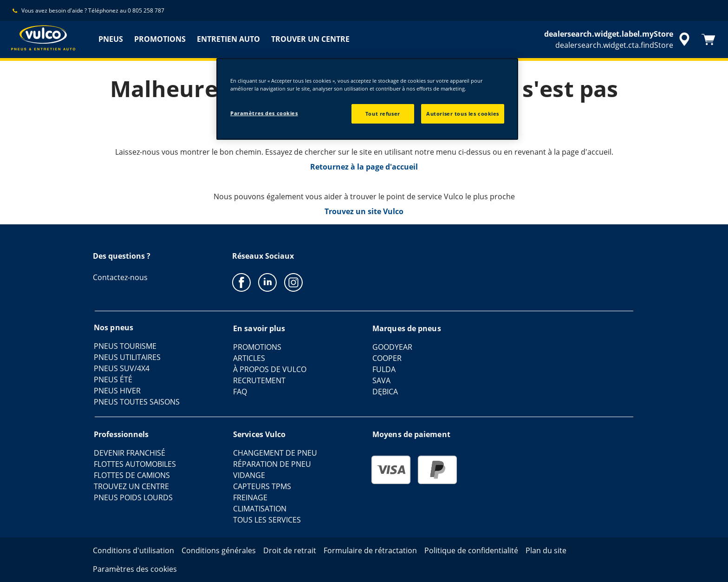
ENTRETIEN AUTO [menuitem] (228, 39)
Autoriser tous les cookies (463, 114)
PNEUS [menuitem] (111, 39)
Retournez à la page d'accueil (364, 167)
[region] (367, 99)
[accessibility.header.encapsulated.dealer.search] (618, 39)
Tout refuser (383, 114)
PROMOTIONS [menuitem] (160, 39)
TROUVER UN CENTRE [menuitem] (310, 39)
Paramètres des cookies (264, 113)
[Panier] (708, 39)
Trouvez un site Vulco (364, 211)
